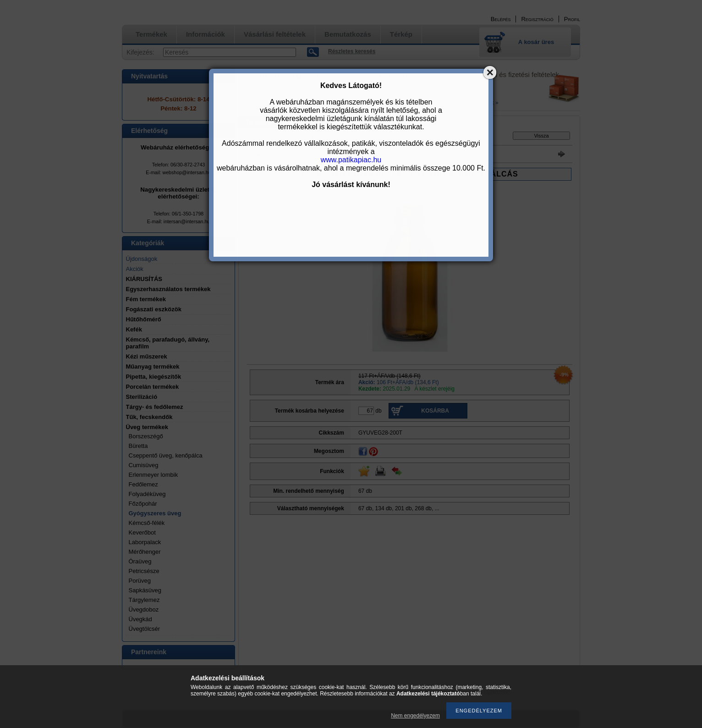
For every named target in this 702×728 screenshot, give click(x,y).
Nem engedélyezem (415, 716)
